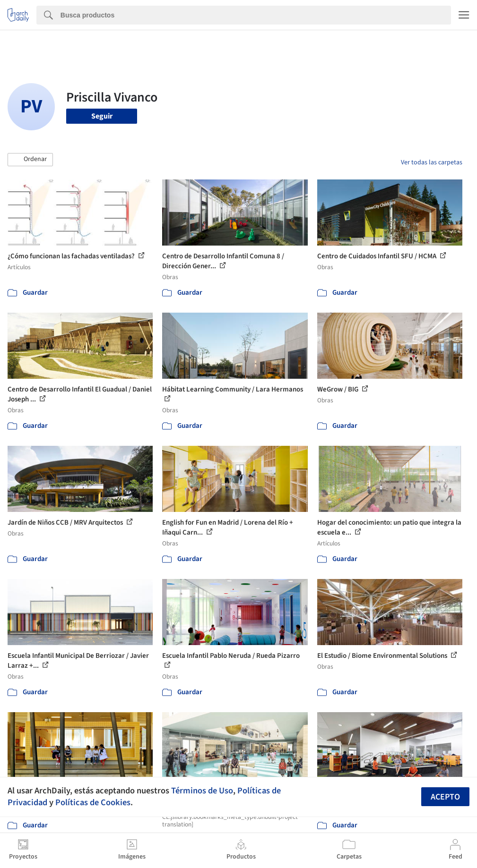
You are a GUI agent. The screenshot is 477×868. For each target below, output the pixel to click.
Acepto (445, 797)
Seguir (102, 116)
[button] (30, 160)
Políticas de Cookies (93, 802)
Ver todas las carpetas (432, 162)
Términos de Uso (202, 791)
